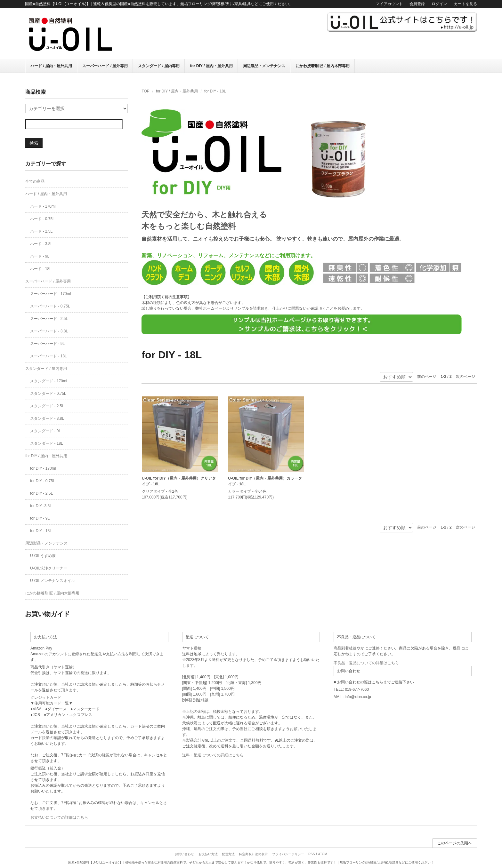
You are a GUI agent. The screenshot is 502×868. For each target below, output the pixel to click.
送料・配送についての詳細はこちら (213, 755)
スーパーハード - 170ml (50, 294)
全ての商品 (35, 181)
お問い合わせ (184, 854)
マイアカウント (389, 4)
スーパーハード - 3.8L (49, 331)
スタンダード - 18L (47, 443)
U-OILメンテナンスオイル (53, 581)
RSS (312, 854)
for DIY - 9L (40, 518)
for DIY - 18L (215, 91)
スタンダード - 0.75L (48, 394)
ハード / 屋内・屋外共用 (51, 66)
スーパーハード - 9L (47, 344)
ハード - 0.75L (42, 219)
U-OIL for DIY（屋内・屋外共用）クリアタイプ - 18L (179, 481)
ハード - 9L (40, 256)
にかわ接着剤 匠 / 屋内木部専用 (323, 66)
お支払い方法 (208, 854)
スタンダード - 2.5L (47, 406)
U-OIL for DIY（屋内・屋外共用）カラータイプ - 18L (265, 481)
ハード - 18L (41, 269)
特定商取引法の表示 (253, 854)
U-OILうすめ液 (43, 556)
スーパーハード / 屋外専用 (105, 66)
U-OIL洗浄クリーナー (49, 568)
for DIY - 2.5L (41, 493)
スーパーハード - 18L (49, 356)
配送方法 (228, 854)
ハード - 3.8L (41, 244)
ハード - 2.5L (41, 231)
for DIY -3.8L (41, 506)
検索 (34, 143)
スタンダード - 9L (45, 431)
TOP (145, 91)
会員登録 (417, 4)
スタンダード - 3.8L (47, 418)
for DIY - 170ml (43, 468)
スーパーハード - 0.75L (50, 306)
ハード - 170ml (43, 206)
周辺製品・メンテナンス (264, 66)
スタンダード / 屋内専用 (159, 66)
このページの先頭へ (455, 843)
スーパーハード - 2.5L (49, 319)
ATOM (323, 854)
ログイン (439, 4)
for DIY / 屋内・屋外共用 (211, 66)
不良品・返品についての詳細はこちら (366, 663)
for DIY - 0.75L (43, 481)
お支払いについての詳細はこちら (59, 817)
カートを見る (466, 4)
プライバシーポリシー (288, 854)
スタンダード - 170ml (49, 381)
